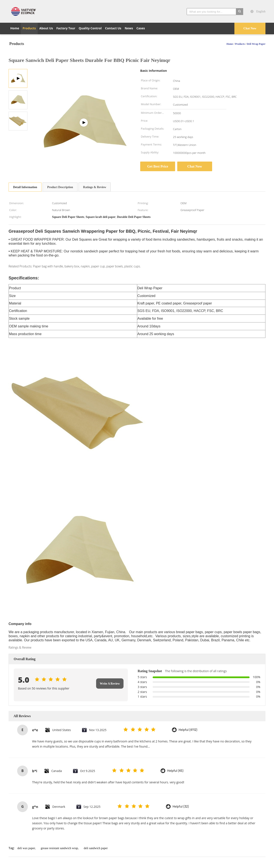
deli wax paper (26, 848)
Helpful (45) (175, 771)
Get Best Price (158, 166)
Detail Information (25, 187)
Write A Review (110, 684)
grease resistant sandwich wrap (59, 848)
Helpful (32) (181, 807)
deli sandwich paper (96, 848)
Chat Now (250, 28)
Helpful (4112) (188, 730)
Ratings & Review (95, 187)
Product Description (60, 187)
